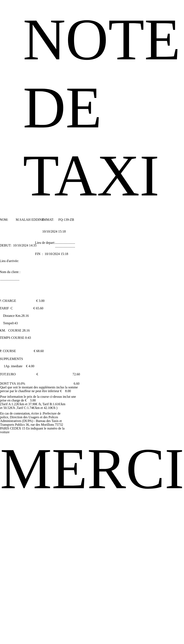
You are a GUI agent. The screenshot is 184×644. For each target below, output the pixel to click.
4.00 (31, 366)
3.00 (41, 301)
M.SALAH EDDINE (30, 220)
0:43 (15, 323)
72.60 (76, 374)
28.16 (25, 316)
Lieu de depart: (45, 243)
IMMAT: (48, 220)
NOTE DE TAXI (102, 107)
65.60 (40, 308)
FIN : (39, 254)
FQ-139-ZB (66, 220)
